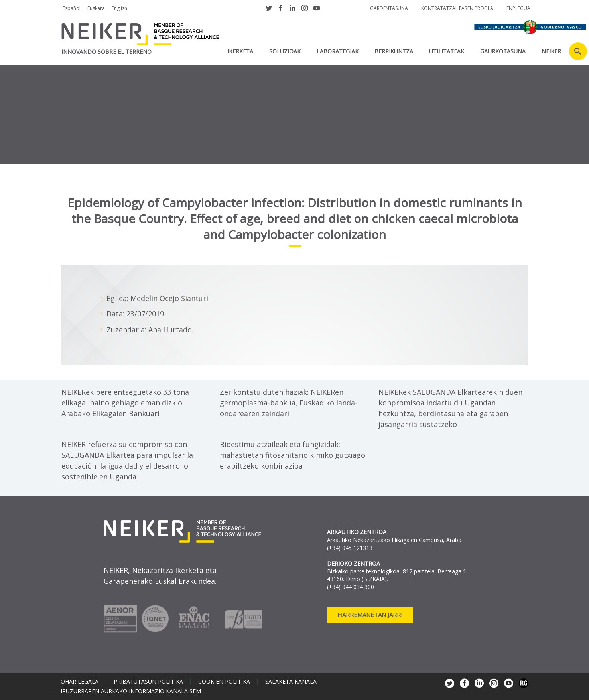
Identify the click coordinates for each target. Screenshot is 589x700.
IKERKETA (240, 51)
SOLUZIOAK (285, 51)
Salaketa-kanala (291, 682)
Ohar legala (80, 682)
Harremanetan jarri (370, 615)
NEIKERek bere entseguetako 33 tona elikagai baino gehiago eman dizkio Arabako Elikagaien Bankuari (125, 403)
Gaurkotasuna (503, 51)
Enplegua (518, 8)
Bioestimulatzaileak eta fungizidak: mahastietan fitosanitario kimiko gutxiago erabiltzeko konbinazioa (293, 455)
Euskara (96, 8)
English (119, 8)
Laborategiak (338, 51)
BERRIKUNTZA (394, 51)
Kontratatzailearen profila (457, 8)
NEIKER (551, 51)
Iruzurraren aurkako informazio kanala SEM (131, 691)
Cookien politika (224, 682)
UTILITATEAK (447, 51)
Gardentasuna (389, 8)
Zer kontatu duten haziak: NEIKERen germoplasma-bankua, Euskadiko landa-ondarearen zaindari (289, 403)
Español (72, 8)
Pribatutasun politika (148, 682)
